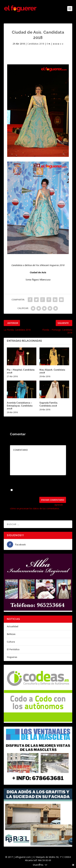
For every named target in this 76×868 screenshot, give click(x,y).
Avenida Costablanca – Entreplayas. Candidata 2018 (20, 406)
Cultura (11, 642)
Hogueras (12, 657)
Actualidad (13, 626)
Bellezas (11, 634)
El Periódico (13, 649)
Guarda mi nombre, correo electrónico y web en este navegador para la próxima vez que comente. (36, 491)
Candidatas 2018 (36, 44)
